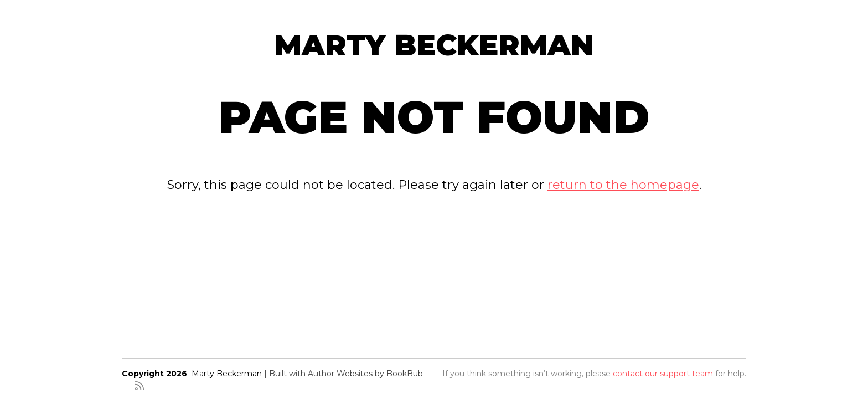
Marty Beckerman (434, 45)
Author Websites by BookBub (365, 374)
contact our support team (663, 374)
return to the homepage (623, 185)
